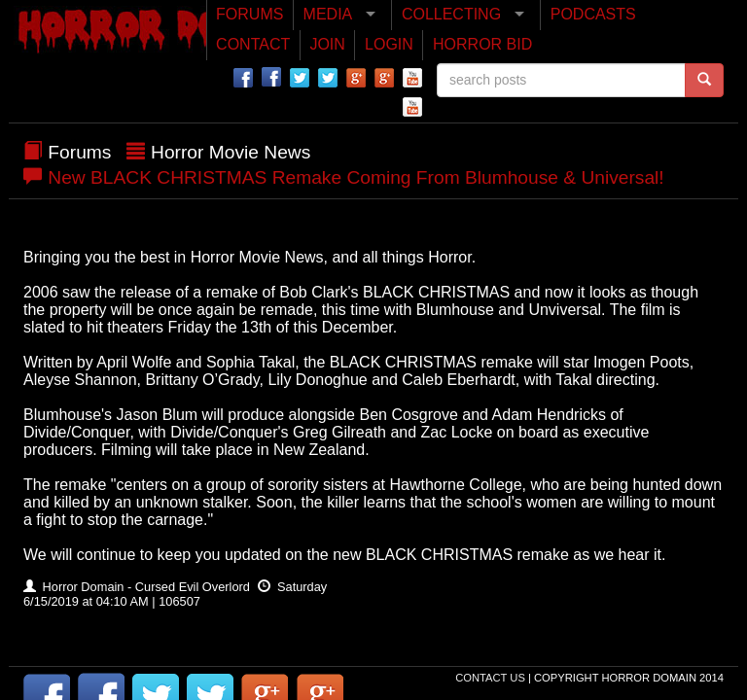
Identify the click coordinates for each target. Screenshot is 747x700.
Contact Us (492, 678)
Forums (79, 152)
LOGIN (389, 44)
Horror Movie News (231, 152)
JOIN (327, 44)
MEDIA (328, 14)
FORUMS (249, 14)
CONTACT (253, 44)
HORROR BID (482, 44)
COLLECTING (451, 14)
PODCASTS (593, 14)
